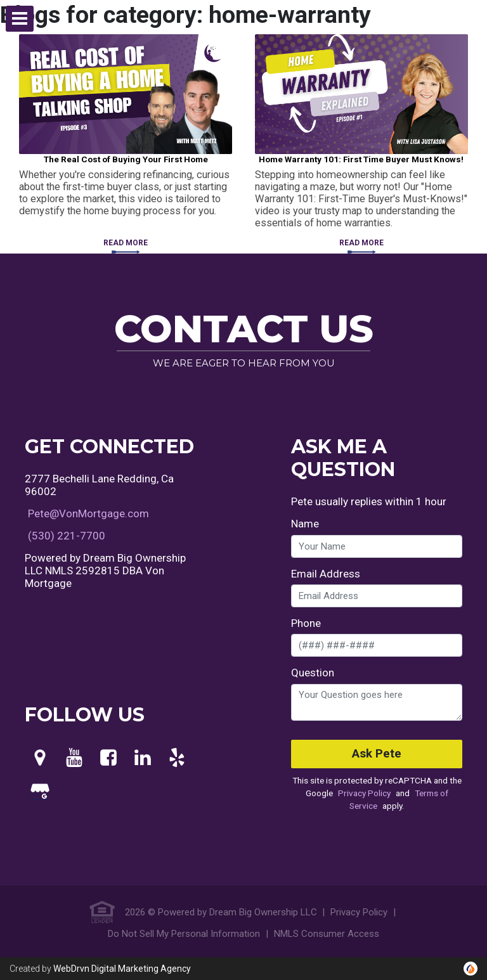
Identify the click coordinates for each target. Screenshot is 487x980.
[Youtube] (74, 758)
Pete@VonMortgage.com (88, 513)
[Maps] (40, 758)
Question (313, 673)
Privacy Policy (364, 793)
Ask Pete (377, 754)
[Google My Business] (40, 792)
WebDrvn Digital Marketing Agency (122, 969)
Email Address (326, 574)
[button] (20, 19)
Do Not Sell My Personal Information (184, 934)
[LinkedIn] (143, 758)
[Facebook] (108, 758)
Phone (306, 623)
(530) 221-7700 (67, 536)
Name (305, 524)
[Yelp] (177, 758)
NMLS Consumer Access (327, 934)
